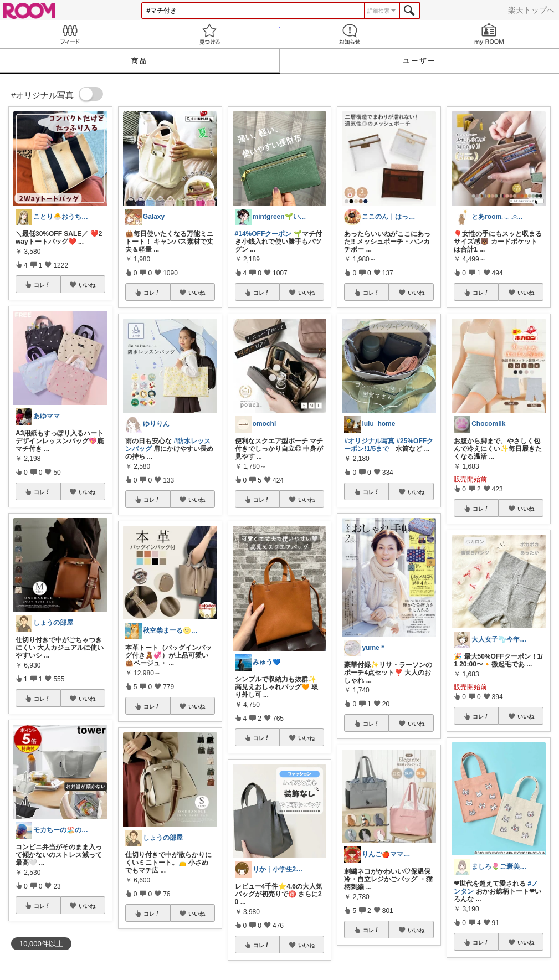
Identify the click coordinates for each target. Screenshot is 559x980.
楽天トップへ (531, 10)
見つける (209, 34)
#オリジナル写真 (369, 441)
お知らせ (350, 34)
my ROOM (489, 34)
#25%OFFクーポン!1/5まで (389, 445)
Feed (70, 34)
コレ (42, 285)
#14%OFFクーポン (263, 234)
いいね (87, 285)
